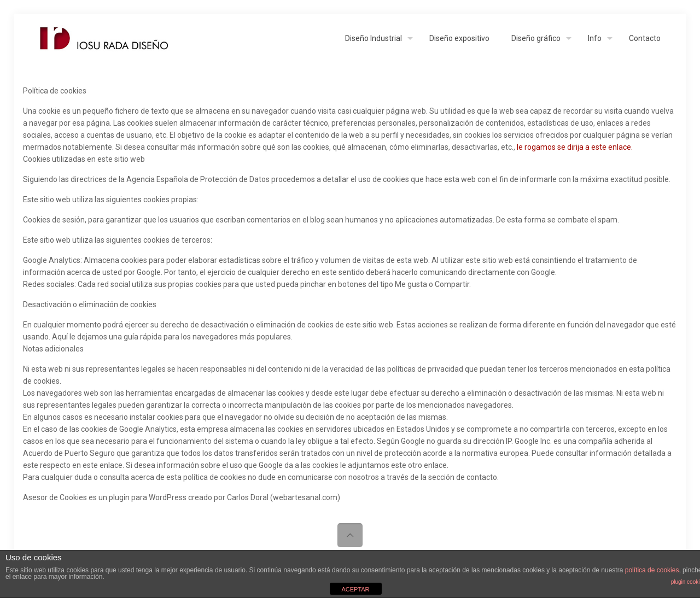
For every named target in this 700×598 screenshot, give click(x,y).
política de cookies (652, 570)
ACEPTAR (355, 589)
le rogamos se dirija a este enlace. (575, 147)
